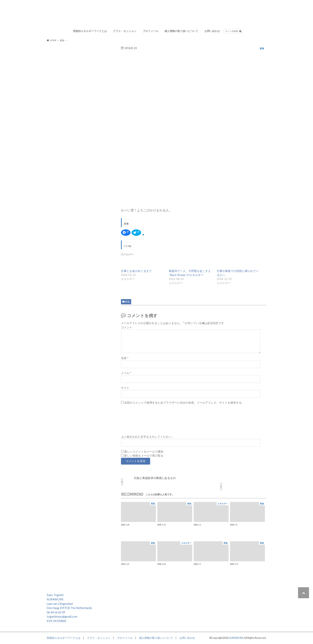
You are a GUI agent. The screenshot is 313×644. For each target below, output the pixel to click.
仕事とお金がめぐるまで (136, 271)
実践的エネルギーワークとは (90, 31)
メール (126, 373)
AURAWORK (236, 638)
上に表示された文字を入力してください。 (148, 437)
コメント (127, 327)
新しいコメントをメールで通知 (144, 452)
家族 (127, 302)
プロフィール (151, 31)
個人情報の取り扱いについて (181, 31)
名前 (125, 358)
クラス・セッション (125, 31)
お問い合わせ (212, 31)
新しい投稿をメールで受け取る (144, 456)
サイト (125, 388)
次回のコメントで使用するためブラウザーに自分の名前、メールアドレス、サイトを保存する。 (184, 403)
